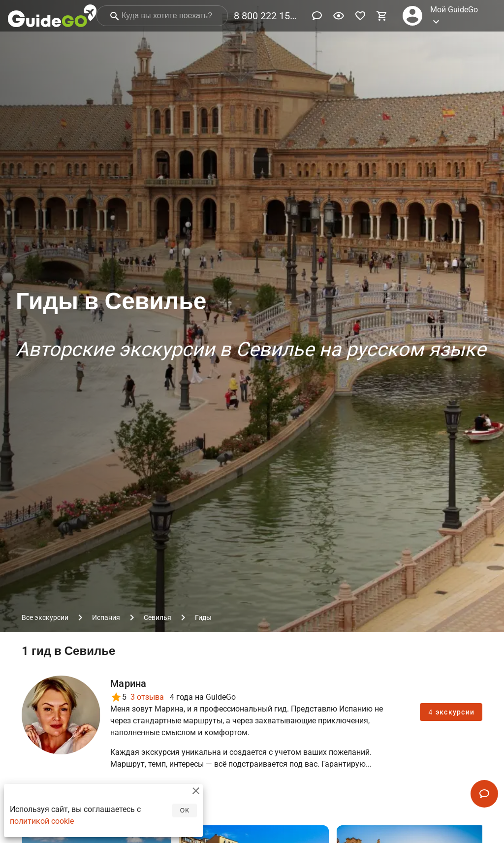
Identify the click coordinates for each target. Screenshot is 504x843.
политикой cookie (42, 823)
